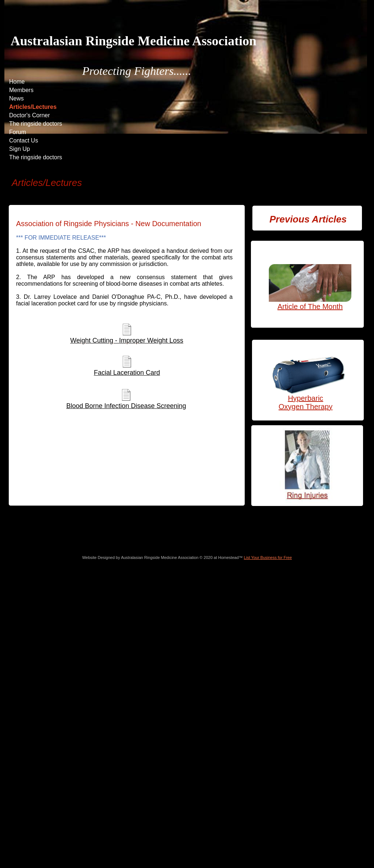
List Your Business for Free (268, 557)
